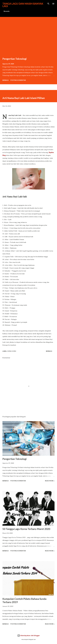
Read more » (50, 481)
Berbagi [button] (6, 80)
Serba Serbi (12, 351)
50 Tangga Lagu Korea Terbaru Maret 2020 (26, 529)
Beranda (7, 11)
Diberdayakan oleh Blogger (29, 635)
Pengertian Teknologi (15, 59)
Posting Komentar (18, 80)
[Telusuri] (48, 4)
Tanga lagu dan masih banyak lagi (23, 5)
